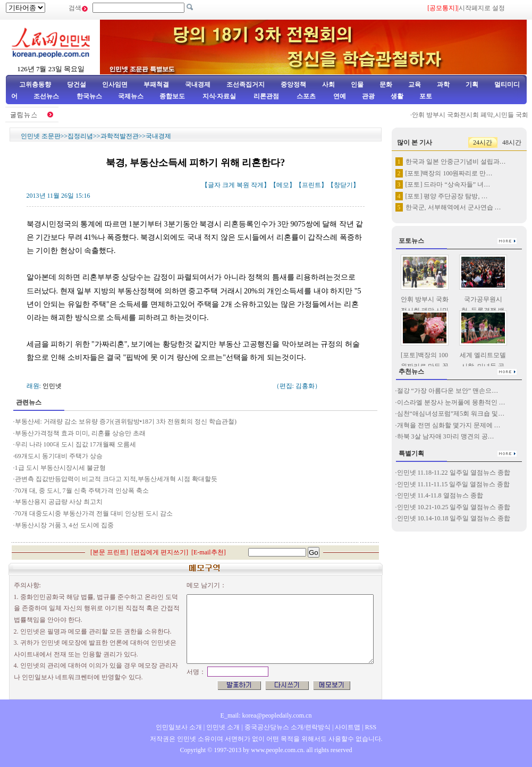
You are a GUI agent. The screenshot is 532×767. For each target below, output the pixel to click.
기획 (472, 85)
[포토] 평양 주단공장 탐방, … (447, 196)
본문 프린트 (109, 552)
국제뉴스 (131, 96)
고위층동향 (35, 85)
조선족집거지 (246, 85)
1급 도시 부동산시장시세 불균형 (60, 468)
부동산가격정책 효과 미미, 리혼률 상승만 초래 (80, 433)
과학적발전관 (120, 136)
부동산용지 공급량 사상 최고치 (59, 502)
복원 (243, 185)
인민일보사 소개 (179, 727)
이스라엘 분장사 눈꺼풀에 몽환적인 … (451, 402)
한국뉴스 (89, 96)
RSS (371, 727)
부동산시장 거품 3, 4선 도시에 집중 (64, 525)
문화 (386, 85)
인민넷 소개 (222, 727)
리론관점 (266, 96)
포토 (426, 96)
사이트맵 (348, 727)
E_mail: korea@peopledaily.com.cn (266, 715)
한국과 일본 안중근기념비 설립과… (456, 162)
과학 (443, 85)
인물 (357, 85)
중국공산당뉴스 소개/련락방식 (288, 727)
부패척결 (156, 85)
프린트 (311, 185)
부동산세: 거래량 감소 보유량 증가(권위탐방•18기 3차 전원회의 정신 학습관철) (126, 422)
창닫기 (343, 185)
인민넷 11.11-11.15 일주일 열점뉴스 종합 (454, 484)
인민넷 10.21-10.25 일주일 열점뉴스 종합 (454, 507)
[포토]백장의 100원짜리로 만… (449, 173)
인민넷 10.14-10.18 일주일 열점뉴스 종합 (454, 518)
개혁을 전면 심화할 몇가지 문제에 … (449, 425)
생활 (397, 96)
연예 (339, 96)
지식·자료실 (220, 96)
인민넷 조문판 (41, 136)
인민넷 (52, 386)
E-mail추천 (209, 552)
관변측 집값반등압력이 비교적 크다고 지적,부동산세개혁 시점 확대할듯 (116, 479)
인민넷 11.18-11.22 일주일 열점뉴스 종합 (454, 473)
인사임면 (115, 85)
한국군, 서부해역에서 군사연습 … (453, 207)
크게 (229, 185)
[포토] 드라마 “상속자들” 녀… (448, 184)
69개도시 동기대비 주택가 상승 (59, 456)
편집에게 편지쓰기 (160, 552)
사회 (328, 85)
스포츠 (305, 96)
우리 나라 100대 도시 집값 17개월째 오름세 (75, 444)
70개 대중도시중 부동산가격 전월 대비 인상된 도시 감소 (94, 513)
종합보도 (172, 96)
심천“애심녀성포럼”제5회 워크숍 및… (451, 414)
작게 (257, 185)
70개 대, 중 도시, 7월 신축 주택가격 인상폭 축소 (82, 491)
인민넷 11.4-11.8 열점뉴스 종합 (440, 495)
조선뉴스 (47, 96)
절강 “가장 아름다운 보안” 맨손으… (448, 391)
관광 (368, 96)
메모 (283, 185)
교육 (415, 85)
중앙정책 (293, 85)
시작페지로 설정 (482, 8)
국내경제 (198, 85)
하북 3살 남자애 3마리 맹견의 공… (446, 436)
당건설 (77, 85)
